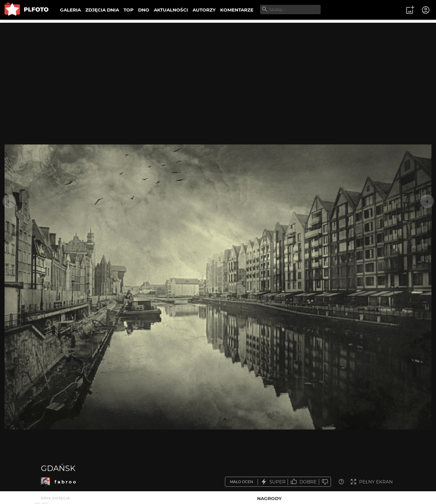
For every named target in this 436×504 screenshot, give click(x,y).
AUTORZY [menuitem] (204, 10)
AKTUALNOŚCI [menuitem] (171, 10)
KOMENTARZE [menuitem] (237, 10)
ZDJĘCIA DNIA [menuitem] (102, 10)
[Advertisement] (218, 65)
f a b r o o (65, 482)
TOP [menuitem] (129, 10)
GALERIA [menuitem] (70, 10)
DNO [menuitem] (144, 10)
